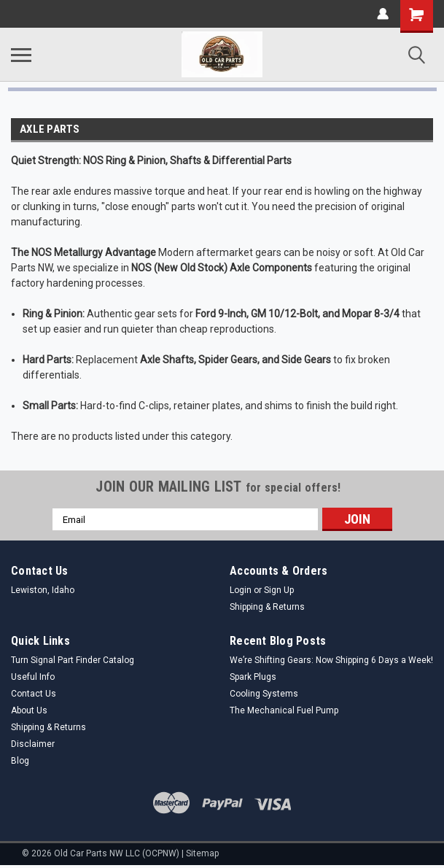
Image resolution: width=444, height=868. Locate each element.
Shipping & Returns (267, 607)
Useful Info (33, 677)
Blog (20, 761)
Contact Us (34, 694)
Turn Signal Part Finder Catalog (73, 660)
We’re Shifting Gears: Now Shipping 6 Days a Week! (331, 660)
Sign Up (279, 590)
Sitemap (202, 853)
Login (241, 590)
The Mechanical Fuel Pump (284, 710)
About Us (29, 710)
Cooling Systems (264, 694)
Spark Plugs (253, 677)
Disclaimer (33, 744)
